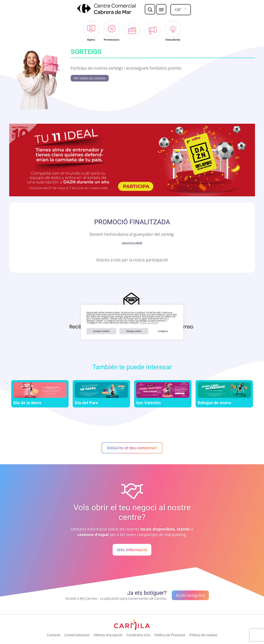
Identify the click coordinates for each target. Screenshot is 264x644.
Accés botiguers (190, 595)
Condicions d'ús (138, 635)
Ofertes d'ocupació (108, 635)
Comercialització (77, 635)
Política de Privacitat (170, 635)
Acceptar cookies (101, 331)
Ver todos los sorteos (90, 78)
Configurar (163, 331)
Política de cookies (149, 323)
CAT (178, 10)
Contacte (53, 635)
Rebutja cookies (134, 331)
